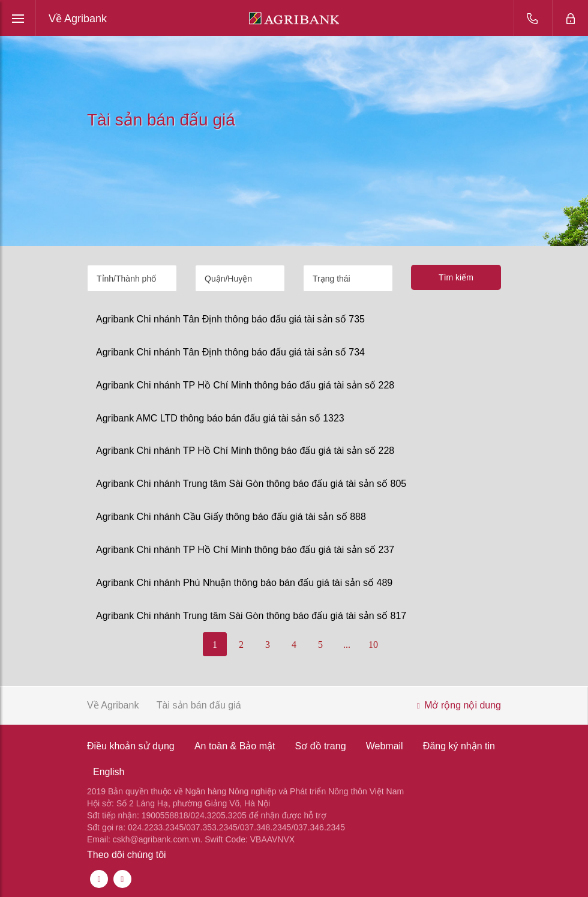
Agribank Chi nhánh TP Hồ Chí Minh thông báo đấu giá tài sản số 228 (245, 385)
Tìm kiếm (456, 277)
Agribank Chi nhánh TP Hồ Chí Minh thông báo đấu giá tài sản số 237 (245, 550)
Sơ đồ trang (321, 746)
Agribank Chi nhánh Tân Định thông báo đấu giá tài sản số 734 (230, 352)
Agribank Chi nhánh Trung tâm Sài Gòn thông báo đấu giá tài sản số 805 (251, 484)
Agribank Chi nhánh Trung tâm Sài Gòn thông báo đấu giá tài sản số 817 (251, 616)
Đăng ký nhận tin (459, 746)
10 (373, 645)
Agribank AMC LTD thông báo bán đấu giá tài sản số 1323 (220, 418)
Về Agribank (78, 19)
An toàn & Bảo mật (235, 746)
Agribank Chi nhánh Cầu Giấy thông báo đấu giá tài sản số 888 (231, 517)
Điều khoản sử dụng (131, 746)
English (109, 772)
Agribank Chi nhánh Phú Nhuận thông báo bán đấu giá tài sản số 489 (244, 583)
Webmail (385, 746)
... (347, 645)
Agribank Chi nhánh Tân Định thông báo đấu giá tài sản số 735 (230, 319)
